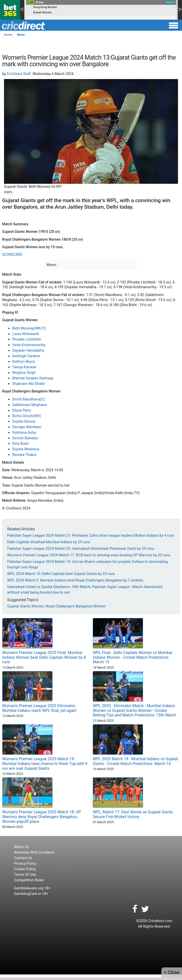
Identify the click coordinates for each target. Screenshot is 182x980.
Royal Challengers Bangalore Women (76, 606)
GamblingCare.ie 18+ (31, 894)
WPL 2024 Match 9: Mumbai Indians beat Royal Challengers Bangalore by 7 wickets (75, 580)
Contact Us (23, 858)
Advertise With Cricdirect (34, 852)
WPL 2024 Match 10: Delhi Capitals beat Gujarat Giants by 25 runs (61, 574)
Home (8, 35)
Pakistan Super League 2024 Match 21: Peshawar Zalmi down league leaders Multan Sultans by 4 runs (91, 535)
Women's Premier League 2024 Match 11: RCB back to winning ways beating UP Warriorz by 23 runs (89, 555)
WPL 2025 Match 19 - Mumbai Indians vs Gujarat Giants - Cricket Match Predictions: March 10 (135, 761)
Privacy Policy (25, 863)
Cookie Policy (25, 869)
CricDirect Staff (19, 74)
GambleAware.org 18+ (32, 888)
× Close (172, 972)
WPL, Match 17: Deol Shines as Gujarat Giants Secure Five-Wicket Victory (133, 814)
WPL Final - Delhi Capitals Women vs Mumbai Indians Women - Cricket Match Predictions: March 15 (132, 657)
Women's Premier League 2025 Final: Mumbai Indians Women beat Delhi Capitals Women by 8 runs (44, 657)
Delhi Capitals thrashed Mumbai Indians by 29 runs (49, 542)
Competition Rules (29, 880)
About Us (21, 847)
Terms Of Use (25, 875)
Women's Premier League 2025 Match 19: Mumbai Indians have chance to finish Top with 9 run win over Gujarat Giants (45, 764)
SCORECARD (12, 255)
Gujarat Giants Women (26, 606)
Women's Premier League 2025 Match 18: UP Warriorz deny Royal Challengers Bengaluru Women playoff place (42, 817)
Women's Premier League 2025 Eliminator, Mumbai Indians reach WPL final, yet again (39, 708)
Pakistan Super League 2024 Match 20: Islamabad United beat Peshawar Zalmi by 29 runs (81, 549)
